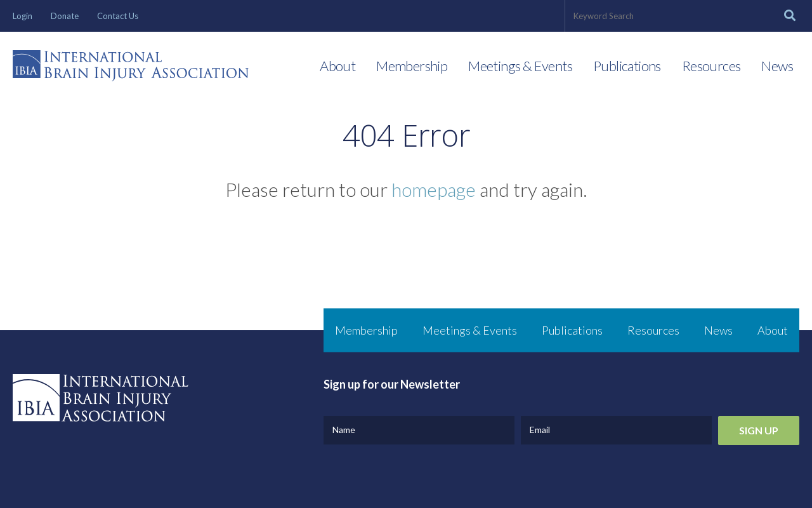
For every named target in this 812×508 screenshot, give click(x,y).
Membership (412, 66)
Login (23, 16)
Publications (627, 66)
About (337, 66)
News (777, 66)
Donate (65, 16)
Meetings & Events (520, 66)
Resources (711, 66)
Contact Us (118, 16)
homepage (434, 189)
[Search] (790, 16)
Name (344, 430)
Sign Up (759, 430)
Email (540, 430)
